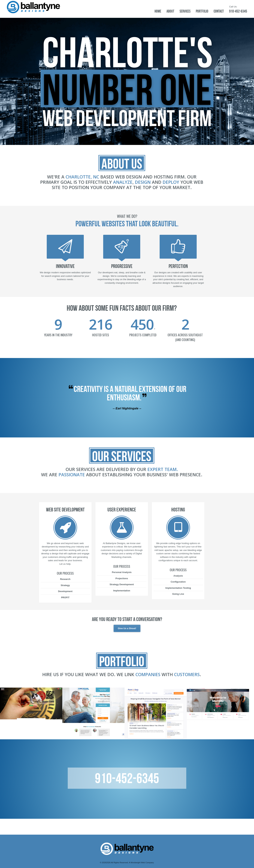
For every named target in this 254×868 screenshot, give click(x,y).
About (170, 11)
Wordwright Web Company (142, 863)
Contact (219, 11)
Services (185, 11)
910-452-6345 (238, 11)
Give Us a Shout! (127, 628)
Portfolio (202, 11)
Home (158, 11)
